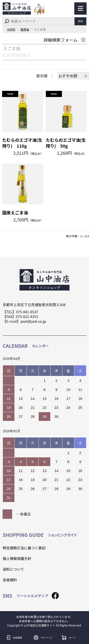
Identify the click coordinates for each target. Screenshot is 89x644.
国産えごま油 (15, 213)
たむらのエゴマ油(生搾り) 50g (66, 143)
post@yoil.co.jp (33, 321)
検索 (80, 21)
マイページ (48, 638)
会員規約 (10, 580)
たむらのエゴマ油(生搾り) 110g (22, 143)
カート (73, 638)
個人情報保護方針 (17, 558)
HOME (11, 29)
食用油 (25, 29)
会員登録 (19, 638)
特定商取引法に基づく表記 (24, 548)
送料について (13, 569)
